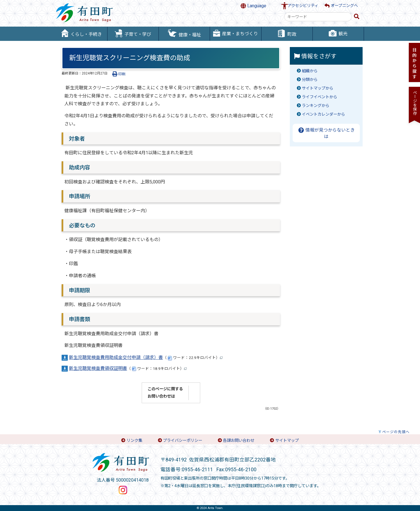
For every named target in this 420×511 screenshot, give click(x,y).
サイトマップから (318, 88)
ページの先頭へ (396, 432)
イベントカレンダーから (323, 114)
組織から (310, 71)
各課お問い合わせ (239, 441)
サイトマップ (287, 441)
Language (253, 6)
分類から (310, 80)
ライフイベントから (319, 97)
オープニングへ (341, 6)
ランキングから (316, 106)
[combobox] (318, 17)
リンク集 (134, 441)
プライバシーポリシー (183, 441)
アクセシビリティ (303, 6)
